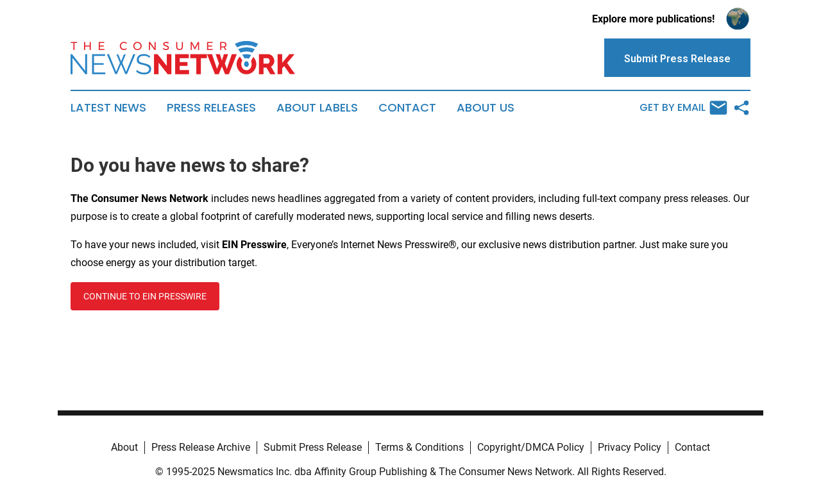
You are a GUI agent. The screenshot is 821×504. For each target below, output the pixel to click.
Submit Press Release (313, 447)
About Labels (317, 108)
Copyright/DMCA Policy (531, 447)
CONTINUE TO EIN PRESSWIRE (145, 296)
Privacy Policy (630, 447)
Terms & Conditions (419, 447)
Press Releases (211, 108)
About (124, 447)
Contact (407, 108)
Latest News (108, 108)
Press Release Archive (201, 447)
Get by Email (683, 108)
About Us (486, 108)
